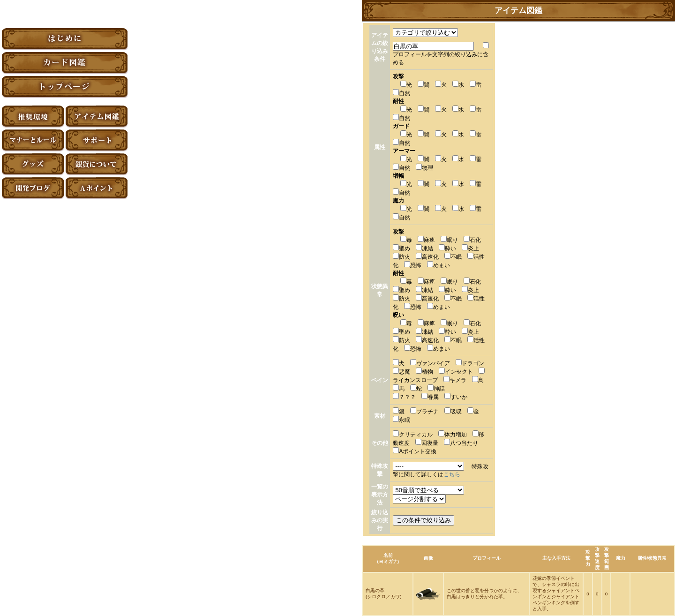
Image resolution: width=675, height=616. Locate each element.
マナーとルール (33, 140)
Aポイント (97, 188)
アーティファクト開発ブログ (33, 188)
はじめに (65, 39)
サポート (97, 140)
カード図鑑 (65, 63)
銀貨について (97, 164)
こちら (452, 474)
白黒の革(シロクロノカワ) (384, 593)
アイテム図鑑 (97, 116)
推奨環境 (33, 116)
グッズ (33, 164)
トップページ (65, 87)
